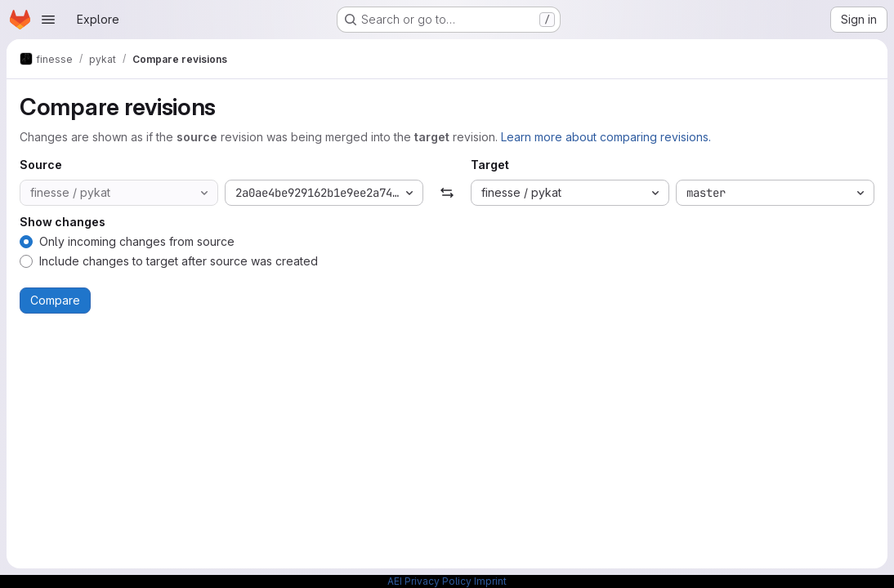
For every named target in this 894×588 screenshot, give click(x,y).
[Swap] (447, 193)
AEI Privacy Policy (429, 581)
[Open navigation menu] (48, 20)
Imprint (490, 581)
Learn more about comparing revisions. (606, 137)
